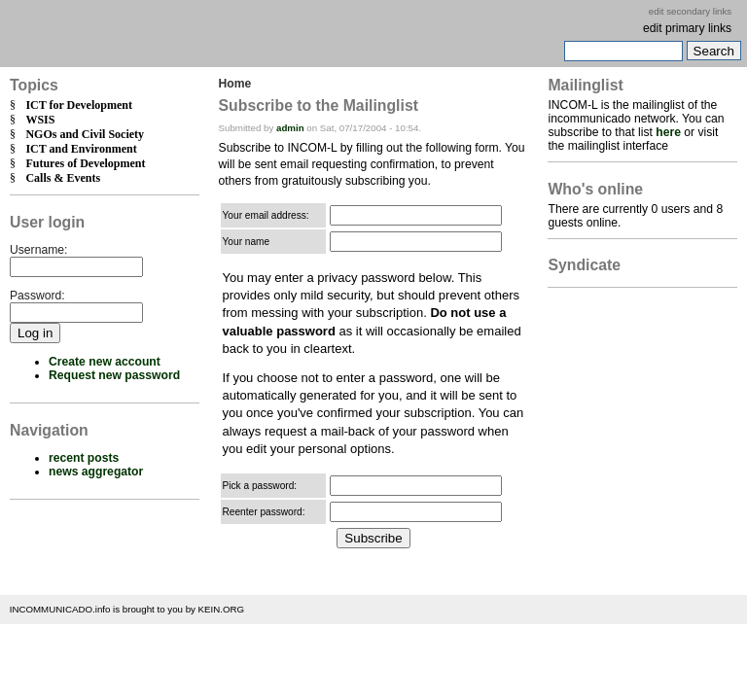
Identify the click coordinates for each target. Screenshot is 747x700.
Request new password (114, 375)
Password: (37, 296)
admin (290, 128)
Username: (38, 250)
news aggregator (96, 472)
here (668, 132)
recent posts (84, 458)
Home (235, 84)
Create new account (105, 362)
